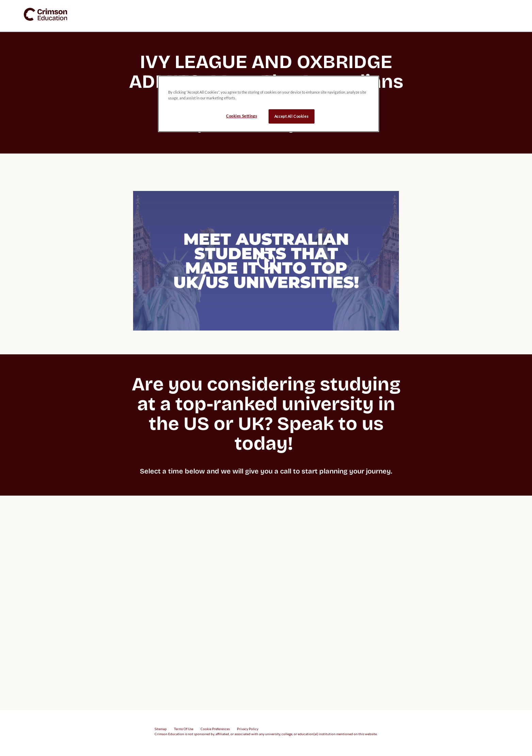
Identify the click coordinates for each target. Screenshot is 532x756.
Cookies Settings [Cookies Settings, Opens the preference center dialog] (241, 116)
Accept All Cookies (291, 116)
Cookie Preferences (215, 729)
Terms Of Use (184, 729)
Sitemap (161, 729)
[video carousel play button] (266, 261)
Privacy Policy (248, 729)
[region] (269, 104)
